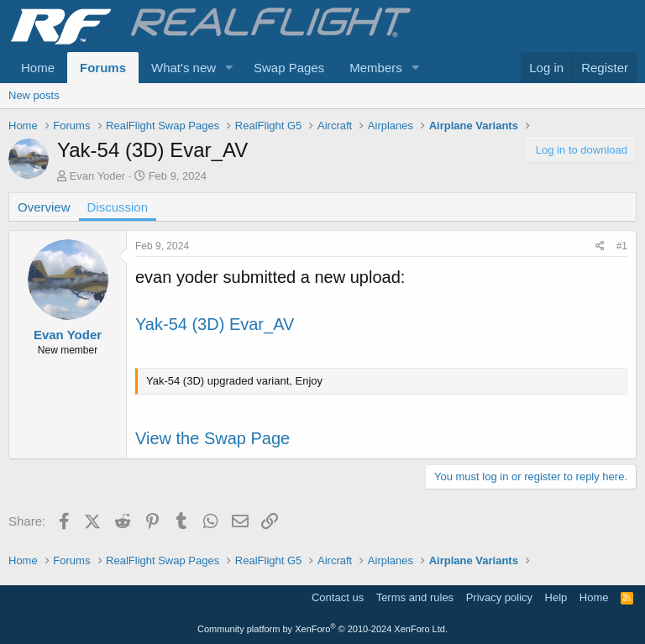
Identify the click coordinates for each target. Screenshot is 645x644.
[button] (229, 68)
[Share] (600, 246)
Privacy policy (499, 597)
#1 (622, 246)
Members (376, 68)
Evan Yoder (98, 176)
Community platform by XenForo (322, 629)
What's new (184, 68)
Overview (44, 207)
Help (556, 597)
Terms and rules (415, 597)
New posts (34, 95)
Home (38, 68)
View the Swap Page (212, 438)
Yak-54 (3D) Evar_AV (215, 324)
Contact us (338, 597)
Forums (103, 68)
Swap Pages (289, 68)
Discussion (118, 207)
